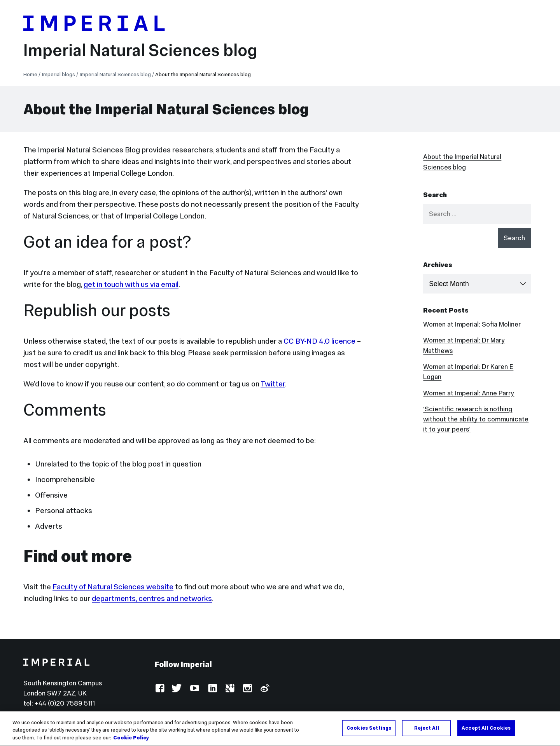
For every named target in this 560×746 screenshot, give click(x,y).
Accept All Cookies (486, 729)
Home (30, 74)
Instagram (247, 689)
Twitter (273, 384)
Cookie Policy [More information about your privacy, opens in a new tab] (131, 739)
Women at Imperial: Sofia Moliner (472, 324)
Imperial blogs (59, 74)
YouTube (195, 689)
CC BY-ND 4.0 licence (319, 341)
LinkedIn (212, 689)
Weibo (265, 689)
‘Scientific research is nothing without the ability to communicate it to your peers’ (476, 419)
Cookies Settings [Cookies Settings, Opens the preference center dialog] (369, 729)
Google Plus (230, 689)
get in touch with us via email (131, 284)
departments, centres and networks (152, 598)
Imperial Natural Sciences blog (140, 50)
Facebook (160, 689)
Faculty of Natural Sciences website (113, 587)
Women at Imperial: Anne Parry (469, 393)
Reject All (427, 729)
